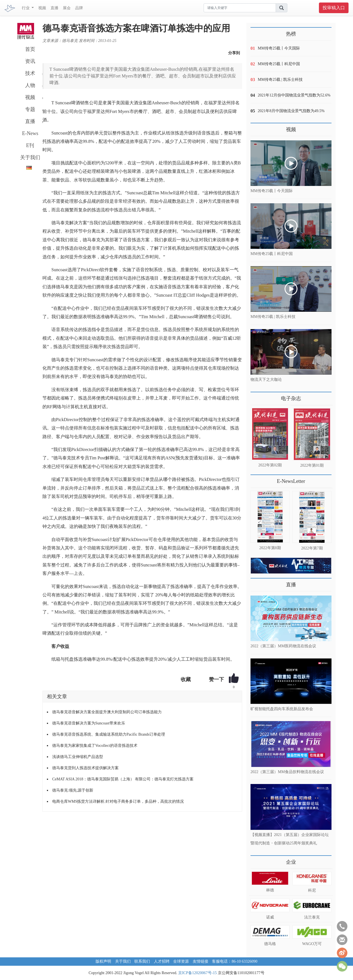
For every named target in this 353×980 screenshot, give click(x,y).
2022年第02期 (270, 465)
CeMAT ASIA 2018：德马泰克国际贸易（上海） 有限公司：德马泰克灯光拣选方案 (123, 779)
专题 (30, 109)
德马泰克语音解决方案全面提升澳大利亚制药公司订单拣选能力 (107, 712)
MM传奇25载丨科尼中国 (279, 64)
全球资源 (181, 961)
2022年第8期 (270, 548)
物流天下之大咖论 (266, 380)
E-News (30, 133)
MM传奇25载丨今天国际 (279, 48)
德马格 (270, 944)
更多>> (256, 396)
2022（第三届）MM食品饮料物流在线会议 (287, 772)
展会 (67, 8)
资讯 (30, 61)
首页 (30, 49)
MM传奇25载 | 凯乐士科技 (280, 80)
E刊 (30, 145)
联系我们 (142, 961)
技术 (30, 73)
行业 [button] (26, 8)
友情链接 (201, 961)
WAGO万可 (312, 944)
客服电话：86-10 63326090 (235, 961)
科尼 (312, 890)
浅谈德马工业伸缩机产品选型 (78, 757)
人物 (30, 85)
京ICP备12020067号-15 (197, 973)
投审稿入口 (334, 8)
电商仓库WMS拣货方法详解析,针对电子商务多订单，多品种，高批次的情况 (118, 801)
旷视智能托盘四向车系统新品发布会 (282, 709)
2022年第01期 (312, 465)
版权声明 (103, 961)
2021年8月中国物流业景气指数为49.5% (291, 111)
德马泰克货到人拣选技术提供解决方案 (85, 768)
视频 (42, 8)
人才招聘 (162, 961)
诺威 (270, 917)
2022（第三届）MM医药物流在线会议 (283, 646)
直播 (54, 8)
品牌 (79, 8)
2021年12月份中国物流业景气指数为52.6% (294, 95)
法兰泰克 (312, 917)
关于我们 (30, 157)
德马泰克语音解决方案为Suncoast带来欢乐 (89, 723)
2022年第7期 (312, 548)
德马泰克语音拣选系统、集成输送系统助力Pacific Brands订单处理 (109, 734)
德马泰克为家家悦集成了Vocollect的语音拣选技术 (95, 746)
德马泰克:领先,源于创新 (73, 790)
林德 (270, 890)
